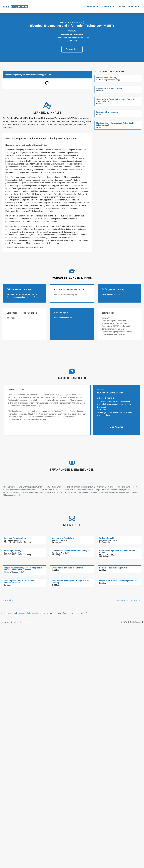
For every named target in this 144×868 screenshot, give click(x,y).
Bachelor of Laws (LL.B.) (109, 540)
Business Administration (15, 538)
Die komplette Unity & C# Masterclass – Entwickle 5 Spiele (22, 582)
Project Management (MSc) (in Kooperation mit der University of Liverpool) (23, 569)
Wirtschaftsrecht (107, 538)
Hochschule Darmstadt (30, 613)
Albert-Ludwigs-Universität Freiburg (17, 555)
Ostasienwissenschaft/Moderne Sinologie (70, 551)
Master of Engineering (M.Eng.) (108, 80)
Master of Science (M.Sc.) (14, 572)
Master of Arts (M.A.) (60, 540)
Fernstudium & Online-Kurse (100, 6)
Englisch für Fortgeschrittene (109, 88)
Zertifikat (99, 91)
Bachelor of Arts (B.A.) (13, 553)
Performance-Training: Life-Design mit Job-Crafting (71, 582)
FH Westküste (105, 542)
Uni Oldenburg (57, 542)
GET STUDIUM (6, 613)
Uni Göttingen (57, 555)
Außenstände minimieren (107, 112)
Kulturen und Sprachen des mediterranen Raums (117, 552)
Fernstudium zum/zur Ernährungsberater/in (118, 581)
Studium (16, 613)
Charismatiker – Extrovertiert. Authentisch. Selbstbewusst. (115, 124)
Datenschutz (25, 622)
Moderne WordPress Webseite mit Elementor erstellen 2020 (116, 100)
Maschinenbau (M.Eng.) (106, 78)
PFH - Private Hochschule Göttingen (18, 542)
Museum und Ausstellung (63, 538)
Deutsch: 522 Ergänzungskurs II (113, 568)
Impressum (5, 622)
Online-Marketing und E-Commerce (67, 568)
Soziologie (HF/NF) (13, 551)
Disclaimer (15, 622)
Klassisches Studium (129, 6)
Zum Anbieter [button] (72, 49)
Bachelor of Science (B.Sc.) (15, 540)
